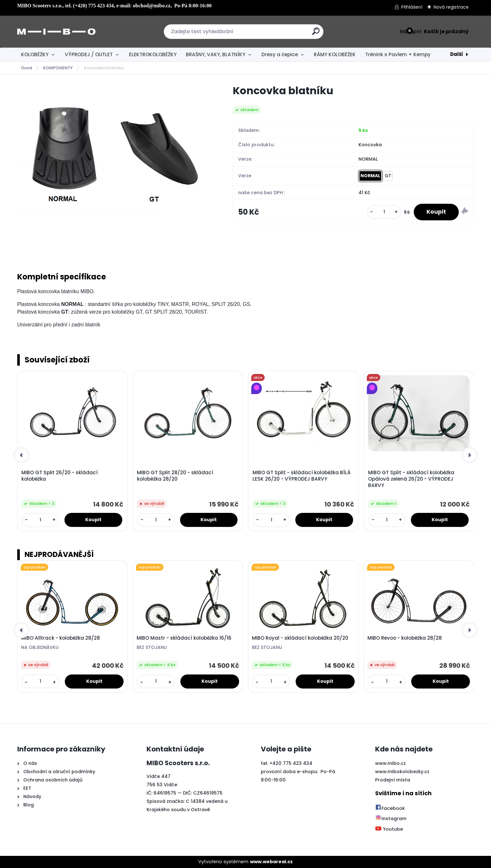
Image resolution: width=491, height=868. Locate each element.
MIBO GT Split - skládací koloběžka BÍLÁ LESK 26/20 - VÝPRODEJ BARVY (302, 476)
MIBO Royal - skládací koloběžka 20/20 (300, 638)
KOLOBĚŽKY (35, 54)
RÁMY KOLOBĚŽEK (335, 54)
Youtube (389, 829)
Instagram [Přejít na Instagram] (391, 819)
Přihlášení (412, 7)
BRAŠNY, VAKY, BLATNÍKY (215, 54)
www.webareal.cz (271, 862)
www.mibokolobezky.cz (402, 772)
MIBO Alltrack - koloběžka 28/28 (60, 638)
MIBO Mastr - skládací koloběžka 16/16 (184, 638)
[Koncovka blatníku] (115, 170)
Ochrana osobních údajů (53, 780)
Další (457, 54)
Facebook (390, 808)
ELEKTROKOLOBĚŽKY (153, 54)
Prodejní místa (393, 780)
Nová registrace (451, 7)
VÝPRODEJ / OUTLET (89, 54)
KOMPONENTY (58, 68)
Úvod (26, 68)
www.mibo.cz (390, 763)
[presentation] (21, 455)
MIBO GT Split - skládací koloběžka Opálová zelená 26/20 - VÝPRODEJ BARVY (411, 479)
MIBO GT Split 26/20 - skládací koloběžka (60, 476)
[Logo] (56, 32)
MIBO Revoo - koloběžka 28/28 (405, 638)
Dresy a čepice (280, 54)
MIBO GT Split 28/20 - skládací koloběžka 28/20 (175, 476)
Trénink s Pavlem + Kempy (398, 54)
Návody (32, 796)
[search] (316, 34)
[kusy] (384, 212)
